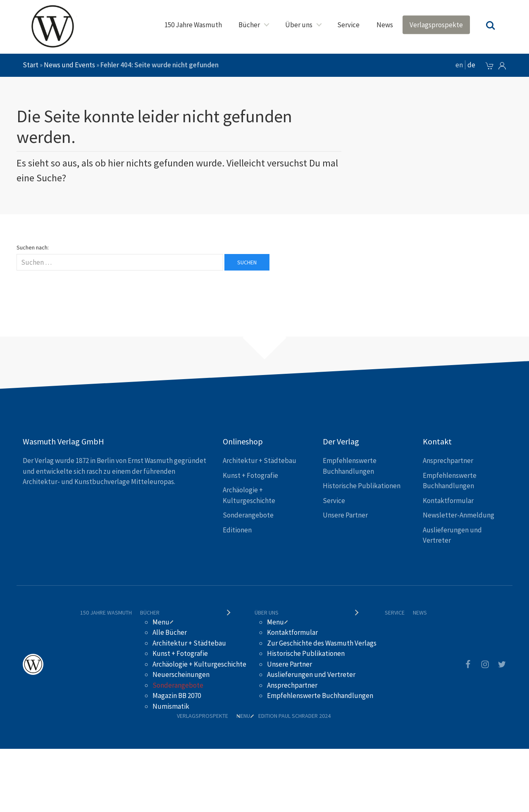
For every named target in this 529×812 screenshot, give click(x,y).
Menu (161, 622)
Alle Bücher (170, 632)
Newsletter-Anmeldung (459, 515)
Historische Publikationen (362, 486)
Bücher (249, 25)
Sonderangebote (248, 515)
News (385, 25)
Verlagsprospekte (436, 25)
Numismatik (171, 706)
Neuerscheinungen (181, 674)
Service (348, 25)
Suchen (247, 262)
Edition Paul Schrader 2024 (294, 716)
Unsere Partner (345, 515)
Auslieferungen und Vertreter (311, 674)
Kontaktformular (448, 501)
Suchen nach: (33, 247)
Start (31, 65)
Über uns (299, 25)
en (459, 65)
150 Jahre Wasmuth (193, 25)
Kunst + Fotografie (250, 475)
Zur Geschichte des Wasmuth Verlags (322, 643)
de (471, 65)
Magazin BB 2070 (177, 696)
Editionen (237, 530)
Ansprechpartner (448, 461)
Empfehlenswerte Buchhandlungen (320, 696)
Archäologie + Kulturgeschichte (199, 664)
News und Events (69, 65)
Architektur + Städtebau (260, 461)
